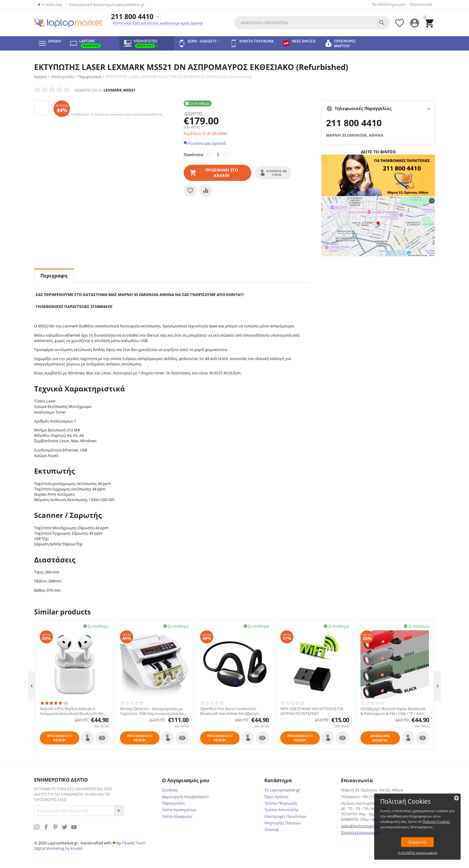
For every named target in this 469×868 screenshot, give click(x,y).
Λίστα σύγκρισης (177, 816)
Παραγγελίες (173, 803)
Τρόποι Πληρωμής (281, 803)
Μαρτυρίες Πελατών (283, 823)
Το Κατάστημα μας (389, 4)
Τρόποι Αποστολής (281, 810)
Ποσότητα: (194, 155)
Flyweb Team (134, 843)
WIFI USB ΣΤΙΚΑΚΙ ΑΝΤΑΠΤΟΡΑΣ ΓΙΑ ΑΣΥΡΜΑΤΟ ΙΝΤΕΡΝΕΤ (312, 711)
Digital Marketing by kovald (58, 848)
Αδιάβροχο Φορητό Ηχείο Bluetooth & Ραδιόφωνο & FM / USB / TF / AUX (393, 711)
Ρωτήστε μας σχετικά (205, 143)
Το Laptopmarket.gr (282, 790)
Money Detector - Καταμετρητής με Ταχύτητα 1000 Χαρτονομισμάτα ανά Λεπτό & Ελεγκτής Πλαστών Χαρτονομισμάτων (153, 711)
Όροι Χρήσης (276, 797)
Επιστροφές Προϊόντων (285, 816)
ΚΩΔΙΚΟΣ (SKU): (88, 90)
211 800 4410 (132, 16)
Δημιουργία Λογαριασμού (185, 797)
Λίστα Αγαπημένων (179, 810)
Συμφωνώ (423, 841)
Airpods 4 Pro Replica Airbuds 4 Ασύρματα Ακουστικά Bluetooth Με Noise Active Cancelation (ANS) (72, 711)
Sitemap (272, 829)
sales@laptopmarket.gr (362, 826)
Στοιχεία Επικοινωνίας (361, 832)
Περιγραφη (54, 276)
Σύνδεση (170, 790)
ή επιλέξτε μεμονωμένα (423, 852)
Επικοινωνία (421, 4)
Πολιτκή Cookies (419, 821)
